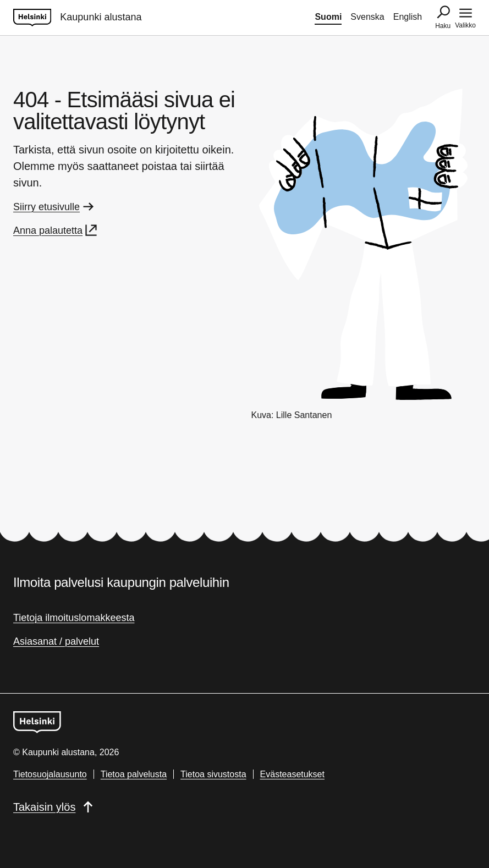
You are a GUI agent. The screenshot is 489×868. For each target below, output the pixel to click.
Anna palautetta (56, 230)
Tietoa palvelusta (134, 774)
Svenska (367, 17)
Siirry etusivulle (54, 207)
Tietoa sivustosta (213, 774)
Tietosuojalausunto (50, 774)
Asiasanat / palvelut (56, 641)
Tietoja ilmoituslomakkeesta (74, 618)
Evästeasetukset (292, 774)
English (408, 17)
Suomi (328, 17)
